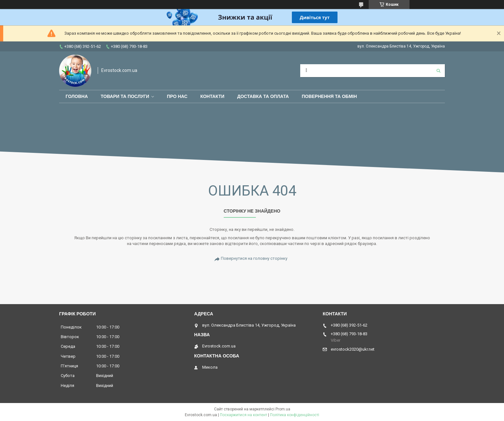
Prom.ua (283, 409)
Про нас (177, 96)
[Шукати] (438, 71)
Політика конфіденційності (295, 415)
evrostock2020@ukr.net (353, 349)
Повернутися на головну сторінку (254, 258)
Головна (77, 96)
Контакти (212, 96)
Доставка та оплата (263, 96)
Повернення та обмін (329, 96)
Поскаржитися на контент (243, 415)
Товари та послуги (125, 96)
